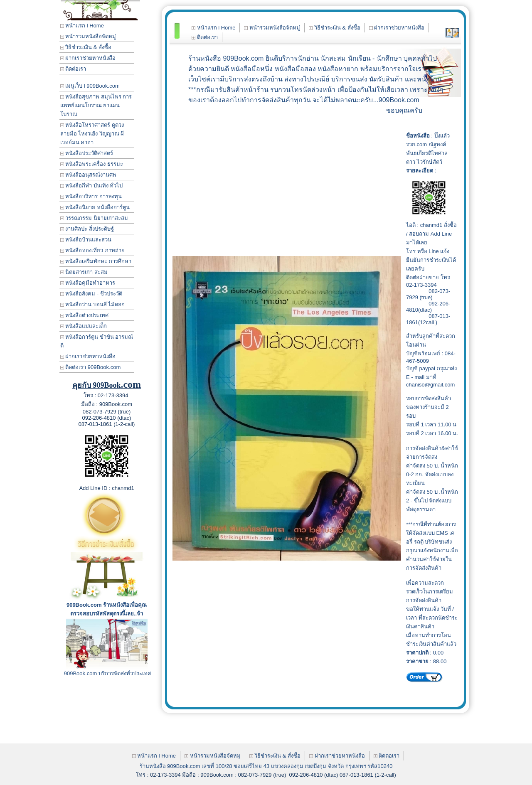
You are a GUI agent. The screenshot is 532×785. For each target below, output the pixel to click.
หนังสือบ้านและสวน (86, 240)
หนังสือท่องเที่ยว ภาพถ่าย (92, 250)
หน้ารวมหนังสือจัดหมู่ (88, 36)
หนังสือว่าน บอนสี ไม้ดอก (93, 304)
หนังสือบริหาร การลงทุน (91, 196)
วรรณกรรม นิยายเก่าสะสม (94, 218)
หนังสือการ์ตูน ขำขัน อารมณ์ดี (97, 341)
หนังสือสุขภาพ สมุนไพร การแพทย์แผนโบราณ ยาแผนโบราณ (96, 105)
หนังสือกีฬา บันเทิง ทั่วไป (92, 186)
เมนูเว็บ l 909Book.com (90, 86)
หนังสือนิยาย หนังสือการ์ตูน (95, 207)
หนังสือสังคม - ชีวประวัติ (91, 294)
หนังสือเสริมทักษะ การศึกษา (96, 261)
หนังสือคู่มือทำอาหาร (88, 283)
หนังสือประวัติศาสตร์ (87, 153)
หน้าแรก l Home (82, 26)
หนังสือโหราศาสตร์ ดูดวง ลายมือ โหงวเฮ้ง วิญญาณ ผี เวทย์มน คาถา (92, 134)
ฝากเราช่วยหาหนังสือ (88, 58)
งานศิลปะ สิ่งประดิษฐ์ (87, 229)
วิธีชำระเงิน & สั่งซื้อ (86, 47)
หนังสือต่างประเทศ (85, 315)
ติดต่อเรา (73, 69)
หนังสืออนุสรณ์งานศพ (89, 175)
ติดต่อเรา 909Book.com (91, 367)
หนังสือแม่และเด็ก (84, 326)
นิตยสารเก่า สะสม (84, 272)
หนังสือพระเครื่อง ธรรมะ (92, 164)
